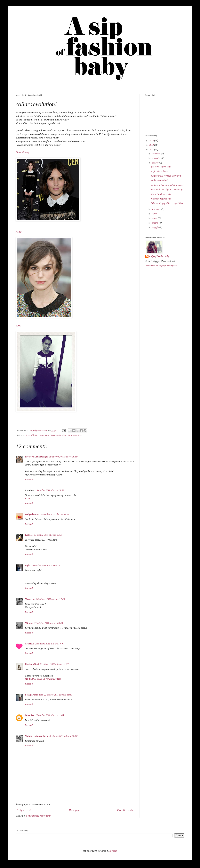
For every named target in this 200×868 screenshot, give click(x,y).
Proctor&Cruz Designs (36, 457)
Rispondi (29, 480)
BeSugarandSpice (34, 695)
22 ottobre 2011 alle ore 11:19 (58, 695)
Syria (19, 326)
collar (59, 435)
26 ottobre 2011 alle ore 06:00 (63, 736)
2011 (152, 150)
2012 (152, 145)
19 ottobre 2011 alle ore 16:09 (63, 457)
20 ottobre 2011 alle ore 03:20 (46, 565)
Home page (74, 810)
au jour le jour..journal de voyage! (167, 185)
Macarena (30, 599)
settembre (157, 209)
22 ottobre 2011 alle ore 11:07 (54, 664)
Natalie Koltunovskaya (36, 736)
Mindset (29, 623)
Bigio (28, 565)
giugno (155, 223)
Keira (19, 232)
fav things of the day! (161, 167)
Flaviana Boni (32, 664)
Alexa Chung (22, 152)
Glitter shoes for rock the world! (166, 176)
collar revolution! (160, 180)
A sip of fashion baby (35, 435)
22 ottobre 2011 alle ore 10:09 (50, 644)
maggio (156, 227)
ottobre (155, 163)
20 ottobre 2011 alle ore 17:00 (51, 599)
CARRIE (30, 644)
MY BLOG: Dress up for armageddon (43, 679)
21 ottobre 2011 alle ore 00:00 (49, 623)
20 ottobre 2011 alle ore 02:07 (55, 514)
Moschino (72, 435)
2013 (152, 140)
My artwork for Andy (161, 194)
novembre (157, 158)
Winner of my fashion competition (167, 203)
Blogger (113, 851)
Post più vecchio (125, 810)
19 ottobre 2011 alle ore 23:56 (50, 490)
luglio (155, 218)
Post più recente (24, 810)
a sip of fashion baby (159, 256)
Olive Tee (30, 715)
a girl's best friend (160, 171)
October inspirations (161, 199)
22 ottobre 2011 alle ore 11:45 (50, 715)
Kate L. (29, 535)
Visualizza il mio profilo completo (161, 266)
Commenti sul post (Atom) (38, 816)
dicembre (156, 154)
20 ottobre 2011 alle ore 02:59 (48, 535)
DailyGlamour (32, 514)
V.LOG (28, 499)
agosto (155, 214)
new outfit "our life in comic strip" (167, 190)
